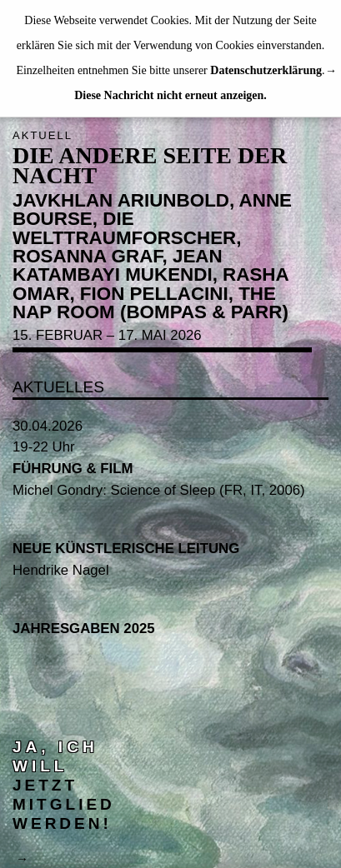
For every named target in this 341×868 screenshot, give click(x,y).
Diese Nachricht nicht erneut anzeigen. (170, 95)
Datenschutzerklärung (266, 70)
